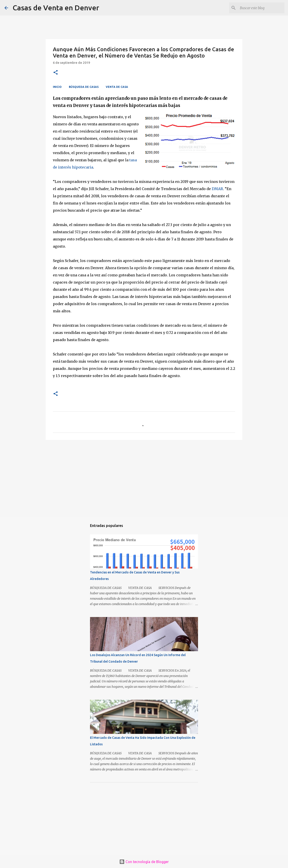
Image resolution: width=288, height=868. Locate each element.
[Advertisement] (144, 478)
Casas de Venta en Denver (56, 8)
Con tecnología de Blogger (144, 862)
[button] (56, 73)
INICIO (57, 87)
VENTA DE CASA (117, 87)
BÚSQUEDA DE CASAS (84, 87)
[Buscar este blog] (261, 8)
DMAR (217, 189)
